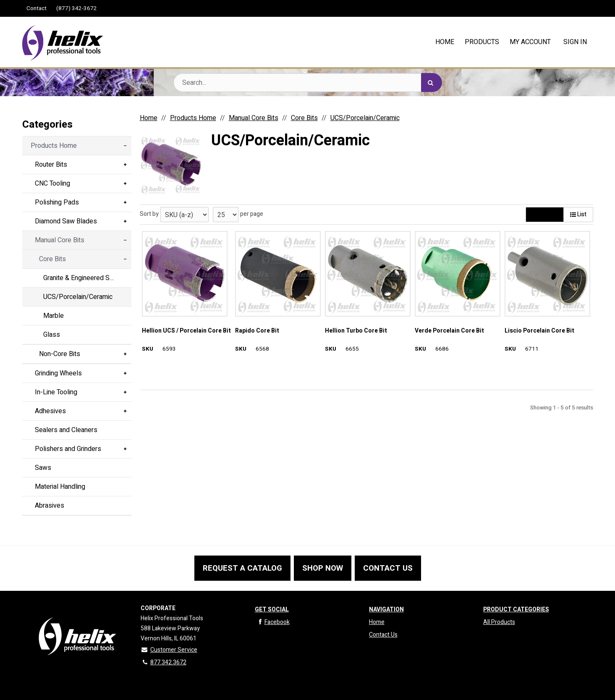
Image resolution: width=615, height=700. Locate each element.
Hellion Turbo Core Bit (356, 331)
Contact (37, 8)
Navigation (386, 610)
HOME (445, 42)
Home (377, 622)
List (578, 214)
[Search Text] (308, 83)
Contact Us (383, 635)
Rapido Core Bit (257, 331)
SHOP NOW (323, 568)
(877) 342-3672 (77, 8)
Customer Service (169, 650)
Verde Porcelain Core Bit (449, 331)
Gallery (545, 214)
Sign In (575, 42)
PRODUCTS (482, 42)
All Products (499, 622)
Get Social (272, 610)
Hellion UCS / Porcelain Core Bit (186, 331)
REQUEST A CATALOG (242, 568)
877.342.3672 (164, 662)
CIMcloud (582, 690)
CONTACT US (388, 568)
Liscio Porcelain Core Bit (539, 331)
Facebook (272, 622)
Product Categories (516, 610)
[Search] (432, 83)
